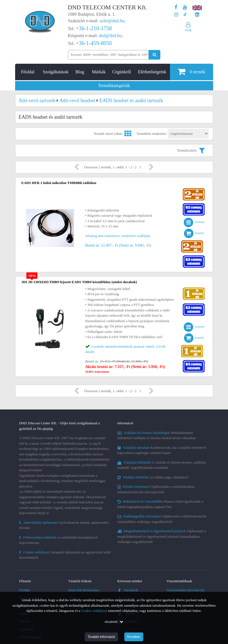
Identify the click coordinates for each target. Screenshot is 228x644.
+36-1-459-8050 (94, 43)
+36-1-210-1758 (94, 28)
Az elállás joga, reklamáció (153, 477)
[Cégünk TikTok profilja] (185, 15)
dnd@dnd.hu (110, 36)
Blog (80, 72)
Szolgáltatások (56, 72)
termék (191, 72)
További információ (101, 637)
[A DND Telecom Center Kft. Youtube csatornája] (185, 7)
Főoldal (28, 72)
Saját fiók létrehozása (84, 590)
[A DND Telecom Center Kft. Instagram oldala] (176, 15)
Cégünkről (122, 72)
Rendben (134, 637)
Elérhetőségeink (152, 72)
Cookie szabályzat (94, 611)
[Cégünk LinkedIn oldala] (197, 15)
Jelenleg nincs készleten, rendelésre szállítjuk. (118, 236)
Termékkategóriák (114, 86)
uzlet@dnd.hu (112, 21)
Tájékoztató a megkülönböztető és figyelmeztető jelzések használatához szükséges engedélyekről (162, 536)
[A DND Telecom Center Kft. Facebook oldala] (176, 7)
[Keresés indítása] (154, 55)
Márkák (99, 72)
